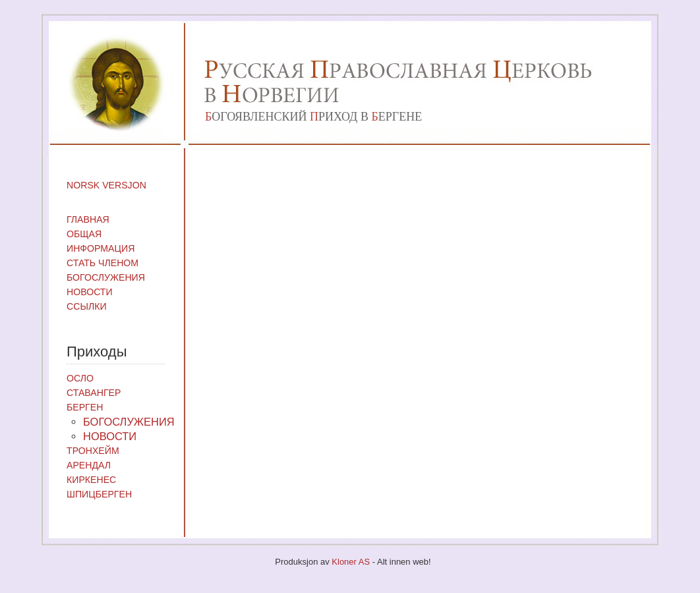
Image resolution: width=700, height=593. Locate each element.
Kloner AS (351, 562)
